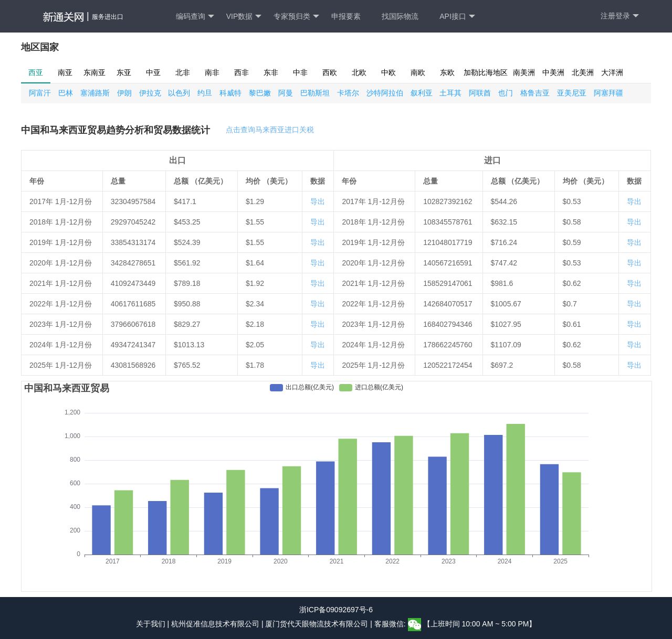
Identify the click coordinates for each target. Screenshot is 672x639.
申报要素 (346, 16)
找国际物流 (400, 16)
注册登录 (620, 16)
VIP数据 (244, 17)
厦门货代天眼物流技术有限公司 (318, 624)
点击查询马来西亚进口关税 (270, 130)
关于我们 (151, 624)
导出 (318, 201)
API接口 (457, 17)
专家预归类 (296, 17)
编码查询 (195, 17)
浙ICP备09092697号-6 (336, 610)
